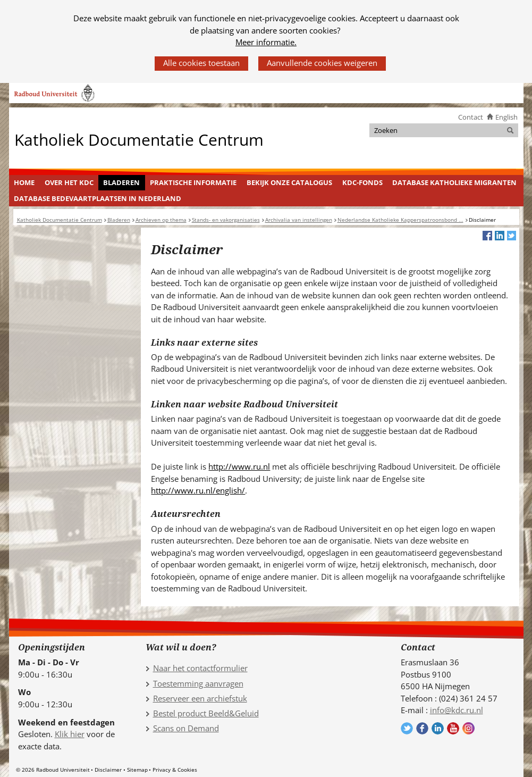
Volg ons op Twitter (407, 728)
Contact (471, 117)
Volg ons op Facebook (422, 728)
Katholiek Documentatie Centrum (139, 139)
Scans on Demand (186, 728)
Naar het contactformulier (200, 668)
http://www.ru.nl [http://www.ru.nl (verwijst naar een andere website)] (239, 466)
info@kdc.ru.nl (457, 710)
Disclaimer (108, 770)
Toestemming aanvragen (198, 683)
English (506, 117)
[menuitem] (24, 183)
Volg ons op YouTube (453, 728)
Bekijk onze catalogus (289, 182)
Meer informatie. (266, 42)
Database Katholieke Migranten (454, 182)
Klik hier (70, 734)
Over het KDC (69, 182)
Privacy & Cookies (175, 770)
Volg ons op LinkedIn (438, 728)
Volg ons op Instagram (468, 728)
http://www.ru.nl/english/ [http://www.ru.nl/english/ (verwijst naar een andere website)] (198, 490)
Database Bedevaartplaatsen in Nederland (98, 198)
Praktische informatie (193, 182)
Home (24, 182)
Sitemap (137, 770)
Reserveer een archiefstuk (200, 698)
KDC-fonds (362, 182)
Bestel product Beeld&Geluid (206, 713)
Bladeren (121, 182)
